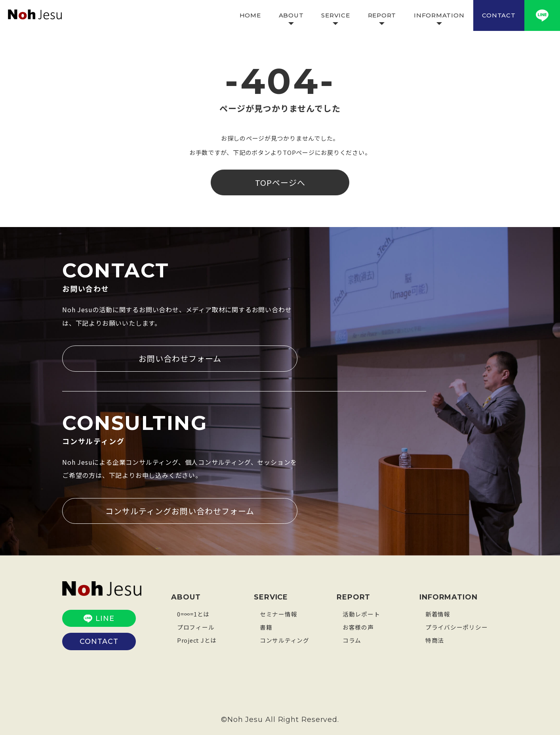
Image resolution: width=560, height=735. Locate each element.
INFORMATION (439, 15)
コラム (352, 639)
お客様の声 (358, 626)
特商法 (435, 639)
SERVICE (335, 15)
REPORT (382, 15)
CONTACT (499, 15)
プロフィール (196, 626)
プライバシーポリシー (457, 626)
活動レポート (361, 613)
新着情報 (438, 613)
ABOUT (291, 15)
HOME (250, 15)
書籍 (266, 626)
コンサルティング (285, 639)
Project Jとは (197, 639)
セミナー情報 (279, 613)
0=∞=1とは (193, 613)
